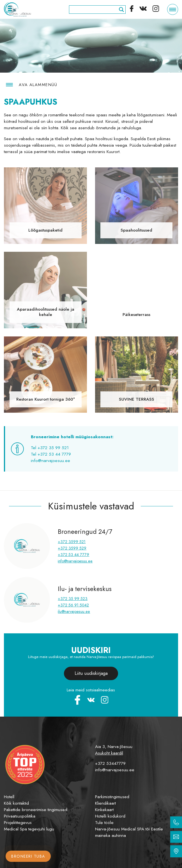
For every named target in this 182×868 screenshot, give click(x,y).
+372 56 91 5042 (73, 605)
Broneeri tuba (28, 856)
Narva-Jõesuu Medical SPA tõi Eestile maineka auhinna (129, 832)
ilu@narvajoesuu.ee (74, 611)
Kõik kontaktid (16, 803)
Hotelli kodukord (110, 816)
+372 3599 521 (72, 542)
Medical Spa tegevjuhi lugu (29, 829)
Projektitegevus (18, 823)
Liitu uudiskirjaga (91, 673)
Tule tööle (104, 823)
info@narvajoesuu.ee (75, 561)
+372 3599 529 (72, 548)
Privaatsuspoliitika (20, 816)
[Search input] (95, 10)
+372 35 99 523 (73, 599)
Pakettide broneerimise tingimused (36, 810)
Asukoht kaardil (109, 753)
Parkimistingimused (112, 797)
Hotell (9, 797)
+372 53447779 (110, 763)
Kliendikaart (105, 803)
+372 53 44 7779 (73, 555)
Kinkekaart (104, 810)
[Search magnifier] (121, 10)
